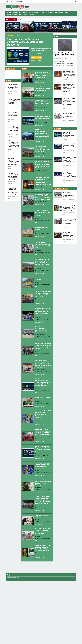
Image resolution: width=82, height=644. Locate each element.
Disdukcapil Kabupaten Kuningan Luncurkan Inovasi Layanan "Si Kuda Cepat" (43, 293)
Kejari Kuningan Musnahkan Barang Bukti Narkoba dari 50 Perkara (43, 327)
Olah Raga (37, 13)
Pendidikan (38, 417)
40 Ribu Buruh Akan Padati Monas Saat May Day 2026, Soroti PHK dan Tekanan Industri (43, 428)
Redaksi (53, 574)
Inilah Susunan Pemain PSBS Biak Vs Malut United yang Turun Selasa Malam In (41, 29)
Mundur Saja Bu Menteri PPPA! (40, 395)
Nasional (61, 13)
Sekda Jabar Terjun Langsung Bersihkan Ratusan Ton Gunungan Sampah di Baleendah (43, 197)
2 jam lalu (65, 59)
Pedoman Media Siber (62, 574)
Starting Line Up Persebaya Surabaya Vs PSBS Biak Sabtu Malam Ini (25, 42)
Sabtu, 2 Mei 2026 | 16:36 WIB (17, 2)
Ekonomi (26, 14)
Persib (21, 14)
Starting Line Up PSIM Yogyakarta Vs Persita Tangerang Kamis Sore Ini (12, 29)
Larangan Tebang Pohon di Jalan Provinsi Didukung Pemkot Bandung (43, 478)
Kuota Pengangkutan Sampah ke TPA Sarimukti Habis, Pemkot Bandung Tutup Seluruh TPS (42, 262)
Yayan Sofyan (58, 59)
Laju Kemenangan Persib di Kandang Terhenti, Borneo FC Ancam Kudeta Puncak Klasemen (69, 29)
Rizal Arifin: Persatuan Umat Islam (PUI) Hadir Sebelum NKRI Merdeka (43, 91)
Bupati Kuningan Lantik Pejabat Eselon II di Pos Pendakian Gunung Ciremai (43, 344)
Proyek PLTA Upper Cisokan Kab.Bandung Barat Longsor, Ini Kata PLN (43, 105)
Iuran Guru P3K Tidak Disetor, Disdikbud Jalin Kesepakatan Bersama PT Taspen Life (42, 75)
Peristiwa (25, 13)
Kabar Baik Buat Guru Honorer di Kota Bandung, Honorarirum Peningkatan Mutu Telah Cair (43, 244)
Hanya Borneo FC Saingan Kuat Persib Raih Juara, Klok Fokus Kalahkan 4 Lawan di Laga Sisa (43, 212)
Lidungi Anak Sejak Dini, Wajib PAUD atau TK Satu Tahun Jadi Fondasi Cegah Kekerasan (43, 411)
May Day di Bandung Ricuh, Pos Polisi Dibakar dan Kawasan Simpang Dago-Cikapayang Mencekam (43, 182)
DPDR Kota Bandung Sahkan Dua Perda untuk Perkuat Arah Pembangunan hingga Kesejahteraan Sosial (43, 135)
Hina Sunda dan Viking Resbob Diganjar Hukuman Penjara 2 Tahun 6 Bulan (26, 29)
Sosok (67, 13)
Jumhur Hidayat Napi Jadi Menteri (42, 512)
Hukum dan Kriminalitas (15, 13)
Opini (42, 13)
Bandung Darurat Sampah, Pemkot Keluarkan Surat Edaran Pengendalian (43, 150)
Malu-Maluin (10, 14)
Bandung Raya (54, 13)
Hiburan (31, 13)
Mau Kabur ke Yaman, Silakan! (42, 228)
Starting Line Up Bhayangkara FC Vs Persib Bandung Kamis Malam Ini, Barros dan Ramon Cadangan (43, 379)
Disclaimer (70, 574)
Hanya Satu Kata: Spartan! (41, 278)
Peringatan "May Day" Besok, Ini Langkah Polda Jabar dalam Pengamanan (43, 527)
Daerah (47, 13)
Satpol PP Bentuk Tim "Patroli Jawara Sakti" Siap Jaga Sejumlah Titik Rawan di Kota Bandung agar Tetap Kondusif (43, 496)
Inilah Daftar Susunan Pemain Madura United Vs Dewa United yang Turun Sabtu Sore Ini (55, 29)
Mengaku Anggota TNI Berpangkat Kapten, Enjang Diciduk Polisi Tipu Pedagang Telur (43, 544)
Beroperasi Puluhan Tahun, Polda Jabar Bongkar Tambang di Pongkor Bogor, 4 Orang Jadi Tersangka (43, 361)
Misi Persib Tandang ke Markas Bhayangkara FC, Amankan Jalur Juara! (42, 461)
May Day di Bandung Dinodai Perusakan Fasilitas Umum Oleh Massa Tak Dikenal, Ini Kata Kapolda (43, 166)
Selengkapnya (37, 58)
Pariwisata (33, 14)
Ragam (16, 14)
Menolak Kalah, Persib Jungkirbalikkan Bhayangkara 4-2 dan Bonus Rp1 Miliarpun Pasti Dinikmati (43, 310)
